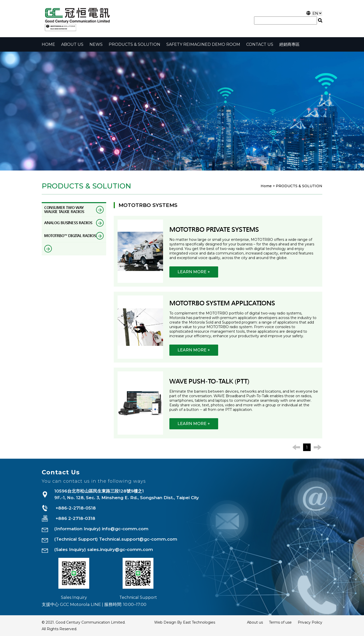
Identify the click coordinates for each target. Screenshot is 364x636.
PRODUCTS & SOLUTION (134, 44)
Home (48, 44)
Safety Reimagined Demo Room (203, 44)
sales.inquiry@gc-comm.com (120, 549)
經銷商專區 (289, 44)
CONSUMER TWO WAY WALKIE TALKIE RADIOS (74, 210)
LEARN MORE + (194, 272)
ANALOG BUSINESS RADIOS (74, 223)
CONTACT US (260, 44)
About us (255, 622)
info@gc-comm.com (125, 529)
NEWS (96, 44)
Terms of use (280, 622)
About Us (72, 44)
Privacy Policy (310, 622)
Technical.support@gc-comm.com (138, 539)
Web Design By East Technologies (185, 622)
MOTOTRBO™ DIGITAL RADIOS (74, 236)
